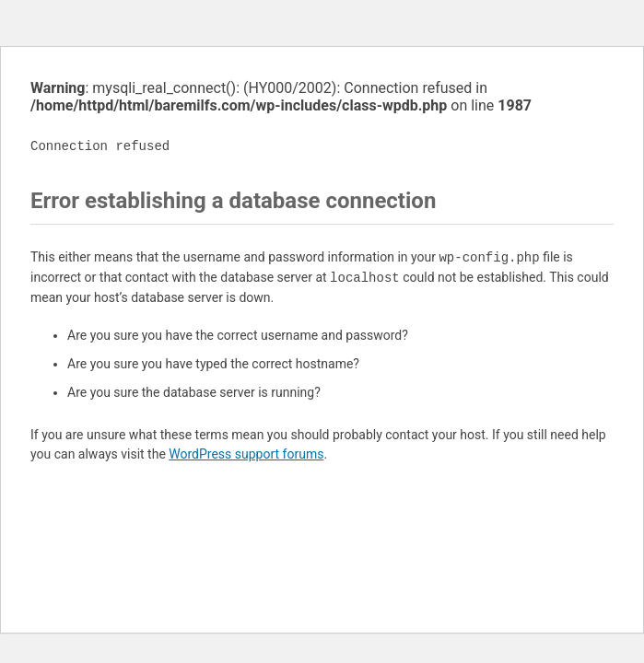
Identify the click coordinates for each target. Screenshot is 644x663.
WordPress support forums (246, 454)
